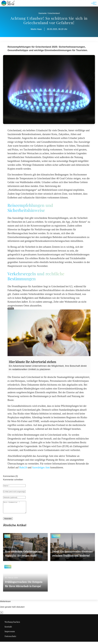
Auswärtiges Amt (41, 467)
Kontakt (8, 629)
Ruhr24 (23, 467)
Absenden (8, 521)
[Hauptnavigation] (93, 3)
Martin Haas (36, 29)
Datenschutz (10, 638)
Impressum (10, 634)
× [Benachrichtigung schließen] (2, 615)
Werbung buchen (12, 624)
